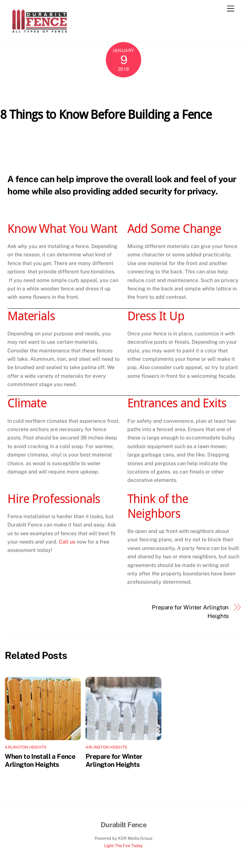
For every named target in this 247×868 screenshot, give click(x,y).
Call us (67, 542)
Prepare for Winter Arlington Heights (190, 611)
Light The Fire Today (123, 846)
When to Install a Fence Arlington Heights (40, 760)
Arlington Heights (26, 747)
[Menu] (231, 9)
